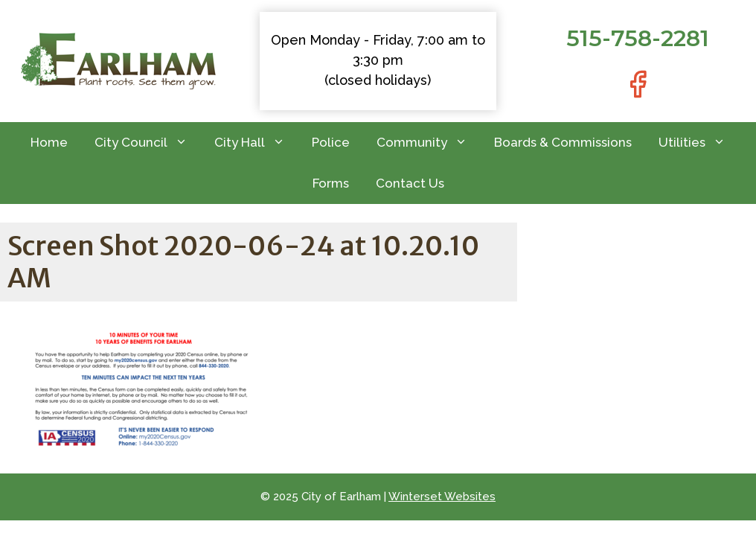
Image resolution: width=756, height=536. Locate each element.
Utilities (699, 143)
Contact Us (410, 183)
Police (331, 142)
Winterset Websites (442, 497)
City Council (148, 143)
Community (429, 143)
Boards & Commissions (563, 142)
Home (49, 142)
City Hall (256, 143)
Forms (331, 183)
